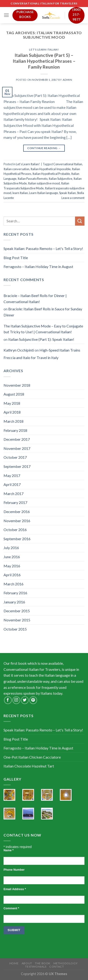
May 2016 (12, 566)
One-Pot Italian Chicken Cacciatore (32, 757)
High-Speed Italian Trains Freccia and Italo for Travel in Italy (42, 354)
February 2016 (15, 593)
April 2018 (12, 412)
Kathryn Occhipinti (19, 350)
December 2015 (17, 611)
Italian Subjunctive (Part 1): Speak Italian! (41, 339)
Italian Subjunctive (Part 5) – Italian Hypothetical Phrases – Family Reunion (44, 61)
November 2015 (17, 620)
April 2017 (12, 484)
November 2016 (17, 521)
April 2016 (12, 575)
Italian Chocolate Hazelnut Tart (29, 766)
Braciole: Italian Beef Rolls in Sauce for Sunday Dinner (43, 312)
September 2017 (17, 466)
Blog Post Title (16, 258)
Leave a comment (73, 198)
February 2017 (15, 502)
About (27, 963)
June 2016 (12, 557)
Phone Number (14, 870)
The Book (43, 963)
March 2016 (13, 584)
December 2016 (17, 512)
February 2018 (15, 430)
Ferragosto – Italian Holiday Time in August (38, 266)
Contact (57, 967)
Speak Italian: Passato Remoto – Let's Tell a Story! (43, 248)
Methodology (66, 963)
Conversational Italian (68, 164)
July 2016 (11, 548)
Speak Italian (67, 193)
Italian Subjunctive (60, 179)
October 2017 (15, 457)
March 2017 (13, 494)
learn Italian (20, 193)
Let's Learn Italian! (44, 50)
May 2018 (12, 403)
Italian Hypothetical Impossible (51, 169)
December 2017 (17, 439)
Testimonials (36, 967)
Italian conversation (16, 169)
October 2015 (15, 629)
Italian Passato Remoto (33, 179)
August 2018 (14, 394)
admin (67, 80)
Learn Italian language (44, 193)
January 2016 (14, 602)
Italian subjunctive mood (44, 183)
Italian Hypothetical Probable (51, 174)
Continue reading (44, 148)
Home (14, 963)
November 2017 (17, 448)
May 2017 (12, 475)
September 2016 (17, 539)
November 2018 (17, 385)
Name (9, 850)
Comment (11, 908)
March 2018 (13, 421)
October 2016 (15, 530)
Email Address (15, 889)
